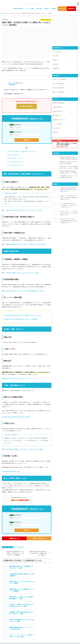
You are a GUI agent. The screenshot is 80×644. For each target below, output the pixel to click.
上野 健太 (11, 85)
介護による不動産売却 (58, 86)
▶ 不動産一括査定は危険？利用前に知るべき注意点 (16, 417)
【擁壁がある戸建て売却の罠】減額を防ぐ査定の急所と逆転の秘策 (64, 186)
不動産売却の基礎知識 (58, 101)
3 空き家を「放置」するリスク (15, 158)
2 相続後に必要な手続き (13, 155)
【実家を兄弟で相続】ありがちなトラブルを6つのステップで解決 (24, 210)
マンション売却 (30, 9)
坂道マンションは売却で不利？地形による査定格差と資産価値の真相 (64, 193)
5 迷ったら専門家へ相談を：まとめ (16, 165)
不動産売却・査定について (59, 117)
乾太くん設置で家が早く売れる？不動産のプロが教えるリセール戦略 (64, 201)
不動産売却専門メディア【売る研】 (58, 642)
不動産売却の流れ (57, 105)
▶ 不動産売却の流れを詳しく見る (11, 471)
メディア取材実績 (9, 612)
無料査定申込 (71, 9)
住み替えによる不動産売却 (59, 78)
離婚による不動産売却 (58, 90)
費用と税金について (58, 113)
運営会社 (5, 642)
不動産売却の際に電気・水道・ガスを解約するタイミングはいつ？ (24, 315)
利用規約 (29, 642)
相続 (16, 547)
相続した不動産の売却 (8, 547)
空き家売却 (54, 9)
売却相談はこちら (33, 617)
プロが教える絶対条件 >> (27, 106)
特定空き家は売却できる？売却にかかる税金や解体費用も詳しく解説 (24, 291)
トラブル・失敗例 (57, 121)
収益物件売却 (56, 68)
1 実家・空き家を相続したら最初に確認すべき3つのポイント (22, 151)
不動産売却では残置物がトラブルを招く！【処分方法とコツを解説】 (24, 449)
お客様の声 (55, 129)
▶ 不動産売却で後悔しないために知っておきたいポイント (18, 378)
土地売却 (46, 9)
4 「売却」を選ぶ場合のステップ (15, 162)
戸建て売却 (39, 9)
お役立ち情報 (56, 125)
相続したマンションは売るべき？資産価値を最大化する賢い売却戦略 (64, 215)
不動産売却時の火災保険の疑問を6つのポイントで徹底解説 (21, 319)
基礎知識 (21, 547)
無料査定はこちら (14, 538)
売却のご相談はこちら (39, 538)
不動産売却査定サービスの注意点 (17, 642)
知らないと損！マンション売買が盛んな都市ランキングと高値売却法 (64, 208)
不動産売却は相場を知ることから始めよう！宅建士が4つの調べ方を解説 (25, 244)
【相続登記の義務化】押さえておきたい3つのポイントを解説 (22, 273)
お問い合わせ (62, 9)
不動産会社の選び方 (18, 9)
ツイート (42, 624)
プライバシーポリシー (38, 642)
